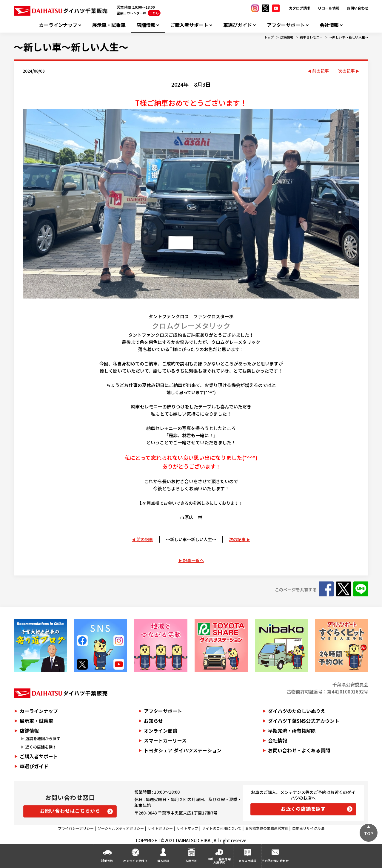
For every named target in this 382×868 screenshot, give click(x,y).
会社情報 (329, 25)
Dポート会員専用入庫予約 (219, 861)
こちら (154, 13)
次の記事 (346, 71)
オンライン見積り (135, 861)
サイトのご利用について (222, 828)
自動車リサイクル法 (308, 828)
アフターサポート (286, 25)
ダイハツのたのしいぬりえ (297, 711)
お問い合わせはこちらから (70, 811)
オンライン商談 (161, 731)
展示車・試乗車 (109, 25)
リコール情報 (329, 8)
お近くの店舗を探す (303, 809)
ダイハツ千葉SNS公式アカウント (304, 721)
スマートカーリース (165, 740)
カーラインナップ (58, 25)
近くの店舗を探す (41, 747)
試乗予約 (107, 861)
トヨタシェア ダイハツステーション (183, 750)
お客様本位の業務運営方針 (267, 828)
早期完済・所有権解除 (292, 731)
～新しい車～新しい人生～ (349, 37)
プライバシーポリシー (76, 828)
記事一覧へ (193, 560)
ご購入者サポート (189, 25)
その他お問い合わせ (275, 861)
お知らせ (153, 721)
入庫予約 (191, 861)
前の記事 (321, 71)
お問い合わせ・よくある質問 (299, 750)
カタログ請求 (300, 8)
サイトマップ (187, 828)
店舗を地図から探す (43, 738)
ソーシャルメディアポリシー (121, 828)
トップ (269, 37)
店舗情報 (146, 25)
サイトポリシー (160, 828)
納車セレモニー (311, 37)
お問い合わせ (358, 8)
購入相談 (163, 861)
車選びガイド (238, 25)
